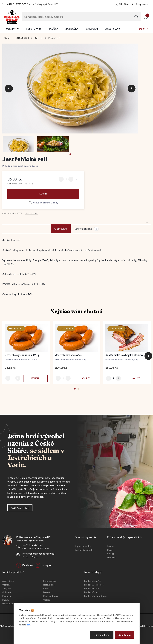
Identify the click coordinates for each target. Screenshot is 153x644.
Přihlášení (124, 4)
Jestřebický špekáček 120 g (22, 355)
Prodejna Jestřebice (94, 585)
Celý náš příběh (20, 508)
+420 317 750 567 (16, 4)
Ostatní (47, 600)
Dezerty (47, 592)
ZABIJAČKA (72, 29)
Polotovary (7, 596)
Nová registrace (140, 4)
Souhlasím (125, 635)
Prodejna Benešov (93, 581)
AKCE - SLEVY (113, 29)
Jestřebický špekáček (69, 355)
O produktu (61, 229)
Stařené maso (50, 581)
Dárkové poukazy (11, 604)
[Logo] (12, 17)
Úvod (7, 38)
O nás (110, 550)
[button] (70, 154)
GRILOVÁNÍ (92, 29)
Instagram (44, 565)
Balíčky (6, 600)
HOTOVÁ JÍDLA (22, 38)
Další (142, 29)
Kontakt (111, 546)
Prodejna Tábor (92, 592)
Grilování (7, 592)
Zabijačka (7, 589)
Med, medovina (51, 596)
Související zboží (87, 229)
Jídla (37, 38)
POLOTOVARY (33, 29)
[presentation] (9, 89)
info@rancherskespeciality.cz (39, 554)
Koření (46, 589)
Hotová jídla (49, 585)
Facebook (25, 565)
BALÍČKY (53, 29)
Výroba (111, 554)
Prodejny (111, 558)
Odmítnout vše (102, 635)
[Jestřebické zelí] (70, 89)
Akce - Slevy (8, 581)
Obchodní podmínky (84, 550)
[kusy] (66, 179)
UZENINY (11, 29)
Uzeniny (6, 585)
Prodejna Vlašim (92, 589)
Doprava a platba (83, 546)
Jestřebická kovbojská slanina (124, 355)
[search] (136, 18)
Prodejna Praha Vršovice (96, 596)
